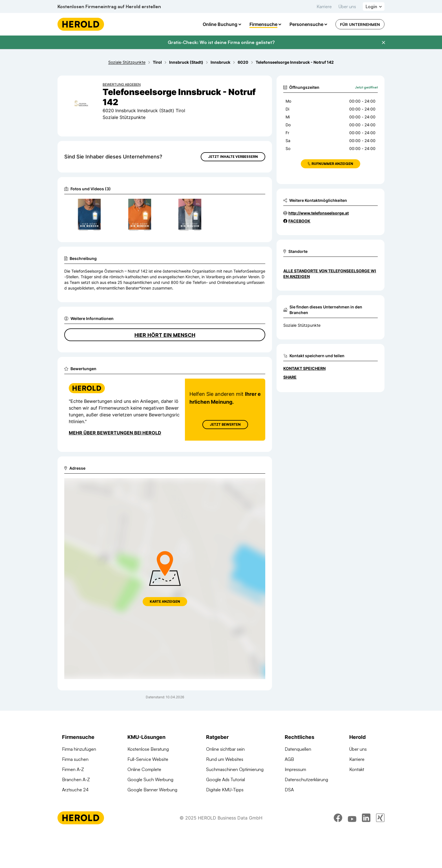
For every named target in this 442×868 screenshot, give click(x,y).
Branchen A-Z (76, 779)
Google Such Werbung (150, 779)
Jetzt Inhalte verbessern (233, 157)
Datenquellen (298, 749)
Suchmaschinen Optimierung (156, 810)
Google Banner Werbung (152, 790)
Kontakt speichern (304, 368)
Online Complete (144, 769)
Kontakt (357, 769)
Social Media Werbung (150, 800)
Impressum (295, 769)
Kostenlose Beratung (148, 749)
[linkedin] (366, 852)
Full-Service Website (148, 759)
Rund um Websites (225, 759)
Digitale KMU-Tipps (225, 790)
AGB (289, 759)
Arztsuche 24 (75, 790)
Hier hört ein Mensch (165, 335)
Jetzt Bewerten (225, 424)
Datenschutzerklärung (306, 779)
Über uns (347, 6)
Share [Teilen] (290, 377)
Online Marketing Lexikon (231, 800)
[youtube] (352, 852)
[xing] (380, 852)
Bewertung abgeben (122, 84)
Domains (136, 820)
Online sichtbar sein (225, 749)
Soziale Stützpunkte (302, 325)
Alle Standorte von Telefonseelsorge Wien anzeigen (330, 274)
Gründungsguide (223, 810)
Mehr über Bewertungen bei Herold (115, 433)
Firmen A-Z (73, 769)
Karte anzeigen (165, 601)
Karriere (324, 6)
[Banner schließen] (383, 43)
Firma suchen (75, 759)
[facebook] (338, 852)
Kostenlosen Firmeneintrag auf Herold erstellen (109, 6)
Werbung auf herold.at (84, 800)
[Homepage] (81, 24)
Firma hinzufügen (79, 749)
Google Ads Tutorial (226, 779)
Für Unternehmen (360, 24)
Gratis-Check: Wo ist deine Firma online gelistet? (221, 42)
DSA (289, 790)
